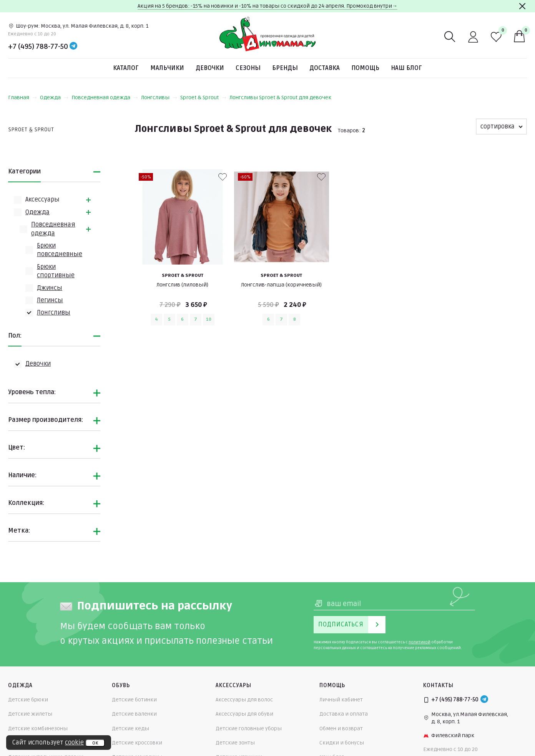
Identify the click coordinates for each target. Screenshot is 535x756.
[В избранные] (223, 177)
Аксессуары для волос (244, 700)
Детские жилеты (30, 714)
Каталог (126, 68)
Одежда (54, 97)
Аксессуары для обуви (244, 714)
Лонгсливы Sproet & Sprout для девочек (280, 97)
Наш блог (406, 68)
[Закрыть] (522, 6)
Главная (22, 97)
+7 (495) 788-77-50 (38, 47)
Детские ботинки (134, 700)
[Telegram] (73, 47)
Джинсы (50, 288)
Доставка (325, 68)
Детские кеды (130, 729)
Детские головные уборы (249, 729)
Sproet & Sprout (203, 97)
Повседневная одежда (105, 97)
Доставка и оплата (344, 714)
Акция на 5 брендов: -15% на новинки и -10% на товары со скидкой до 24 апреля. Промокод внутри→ (267, 6)
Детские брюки (28, 700)
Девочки (210, 68)
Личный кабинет (341, 700)
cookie (74, 743)
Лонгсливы (159, 97)
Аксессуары (42, 200)
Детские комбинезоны (38, 729)
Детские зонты (235, 743)
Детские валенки (134, 714)
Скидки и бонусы (342, 743)
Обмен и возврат (341, 729)
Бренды (285, 68)
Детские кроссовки (137, 743)
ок (95, 743)
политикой (420, 642)
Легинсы (50, 300)
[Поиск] (450, 37)
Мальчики (167, 68)
